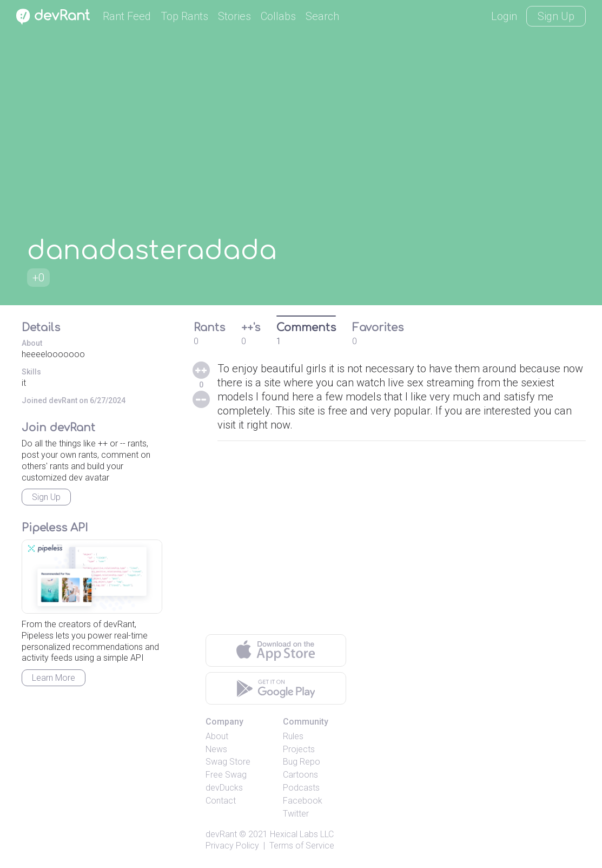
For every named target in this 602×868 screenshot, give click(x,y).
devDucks (224, 788)
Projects (299, 749)
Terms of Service (302, 846)
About (217, 736)
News (216, 749)
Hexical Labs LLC (302, 834)
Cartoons (300, 775)
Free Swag (226, 775)
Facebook (303, 801)
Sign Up (556, 16)
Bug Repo (302, 762)
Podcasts (301, 788)
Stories (234, 16)
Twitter (296, 814)
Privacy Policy (232, 846)
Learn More (54, 678)
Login (504, 16)
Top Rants (184, 16)
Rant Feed (127, 16)
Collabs (278, 16)
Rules (293, 736)
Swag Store (228, 762)
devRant (221, 834)
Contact (221, 801)
